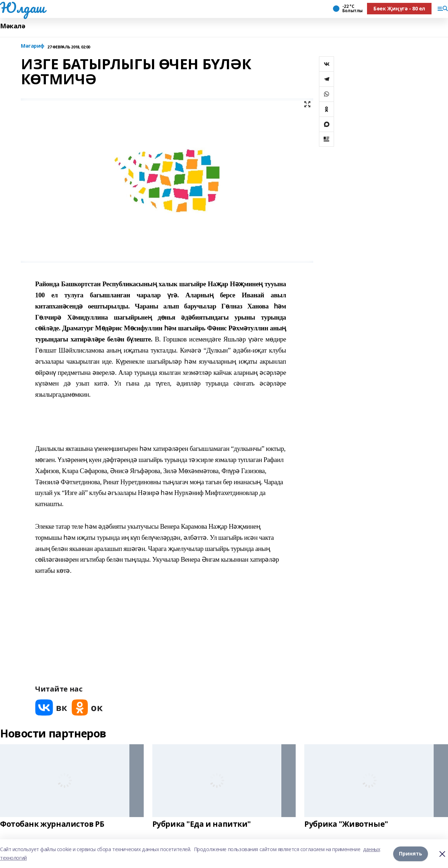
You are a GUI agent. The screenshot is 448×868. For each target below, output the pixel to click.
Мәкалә (13, 26)
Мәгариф (33, 46)
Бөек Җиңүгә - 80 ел (399, 8)
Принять (411, 853)
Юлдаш (22, 8)
